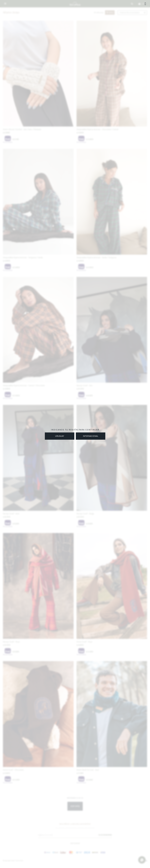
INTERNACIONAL (91, 436)
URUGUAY (60, 436)
